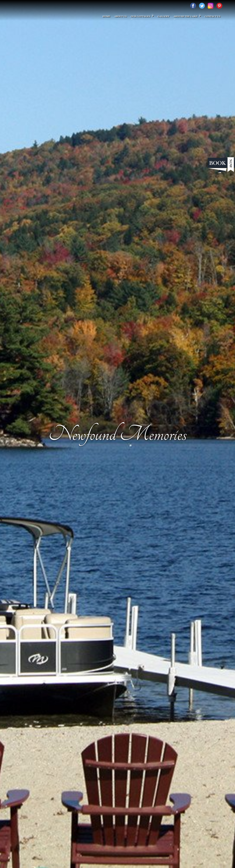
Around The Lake (188, 16)
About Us (122, 16)
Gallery (164, 16)
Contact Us (213, 16)
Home (108, 16)
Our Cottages (143, 16)
